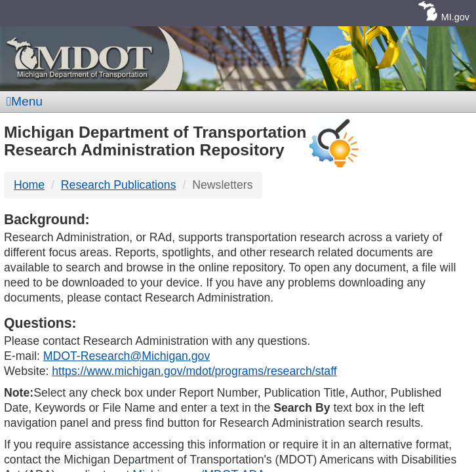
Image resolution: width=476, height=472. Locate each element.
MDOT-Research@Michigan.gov (127, 356)
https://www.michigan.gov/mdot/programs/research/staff (194, 371)
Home (29, 185)
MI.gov (455, 17)
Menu (25, 101)
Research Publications (119, 185)
